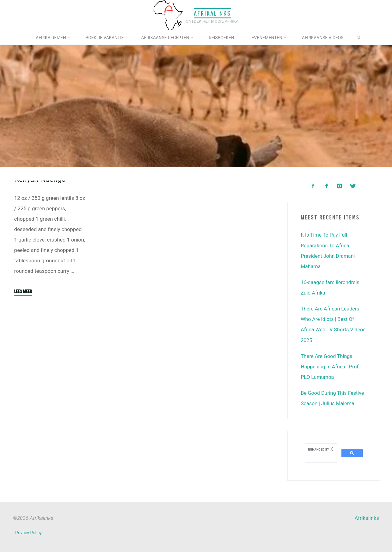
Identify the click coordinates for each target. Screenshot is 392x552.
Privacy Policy (29, 532)
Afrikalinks (213, 13)
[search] (320, 449)
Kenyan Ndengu (40, 223)
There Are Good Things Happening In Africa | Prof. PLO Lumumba (331, 366)
